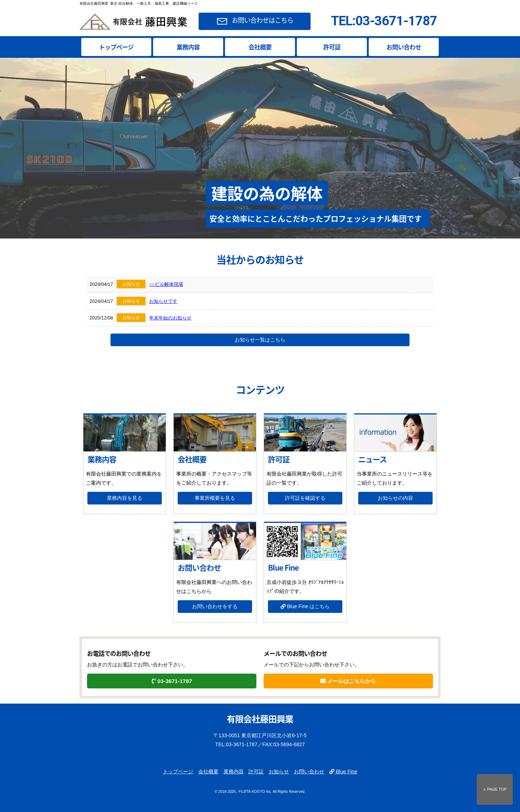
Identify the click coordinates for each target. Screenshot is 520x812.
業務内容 (188, 47)
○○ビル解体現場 (166, 284)
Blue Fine (343, 772)
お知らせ (279, 772)
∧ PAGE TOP (495, 789)
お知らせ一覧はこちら (260, 340)
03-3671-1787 (172, 681)
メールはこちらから (348, 681)
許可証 (332, 47)
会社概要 (260, 47)
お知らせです (163, 301)
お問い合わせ (404, 47)
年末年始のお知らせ (170, 318)
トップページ (116, 47)
